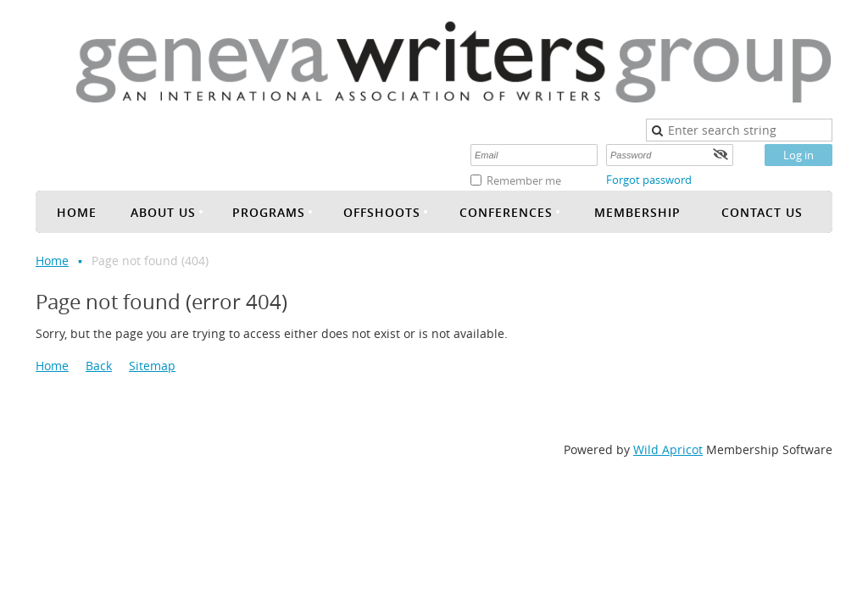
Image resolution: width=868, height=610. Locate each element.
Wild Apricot (668, 449)
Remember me (524, 180)
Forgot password (649, 180)
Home (52, 261)
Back (99, 366)
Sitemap (152, 366)
